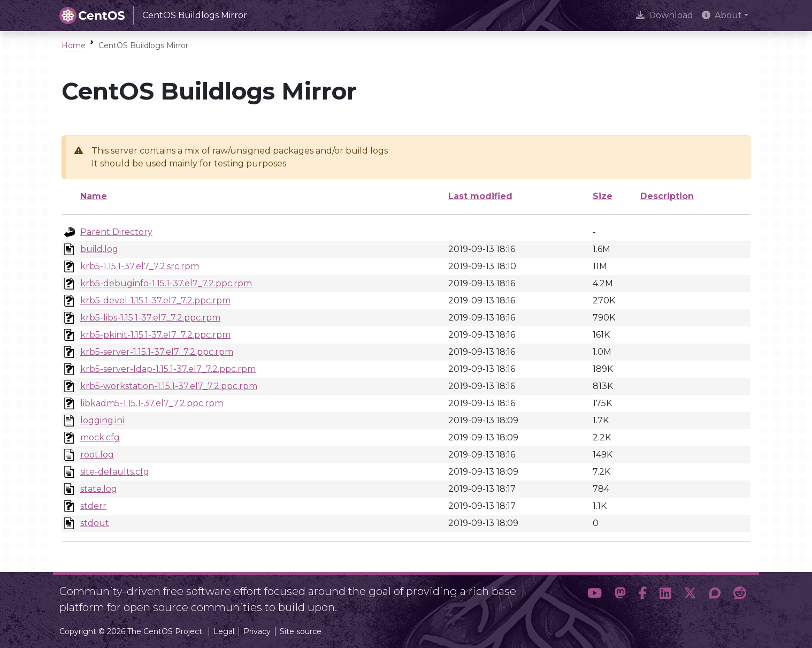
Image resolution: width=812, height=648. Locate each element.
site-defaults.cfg (115, 472)
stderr (93, 506)
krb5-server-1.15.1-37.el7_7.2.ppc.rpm (157, 352)
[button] (595, 595)
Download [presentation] (665, 15)
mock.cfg (100, 437)
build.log (99, 249)
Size (603, 196)
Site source (301, 631)
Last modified (480, 196)
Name (94, 196)
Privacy (257, 631)
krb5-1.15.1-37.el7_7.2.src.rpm (140, 266)
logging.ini (102, 420)
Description (667, 196)
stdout (95, 523)
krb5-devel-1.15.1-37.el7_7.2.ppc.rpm (155, 300)
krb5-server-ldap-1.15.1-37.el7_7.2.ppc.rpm (168, 369)
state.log (99, 489)
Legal (224, 631)
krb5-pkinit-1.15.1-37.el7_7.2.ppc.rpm (155, 335)
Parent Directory (116, 232)
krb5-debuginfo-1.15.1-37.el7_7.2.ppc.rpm (166, 283)
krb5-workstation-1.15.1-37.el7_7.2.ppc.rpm (169, 386)
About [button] (722, 15)
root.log (97, 455)
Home (74, 45)
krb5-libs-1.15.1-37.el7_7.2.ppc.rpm (150, 318)
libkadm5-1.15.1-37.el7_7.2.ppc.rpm (152, 403)
